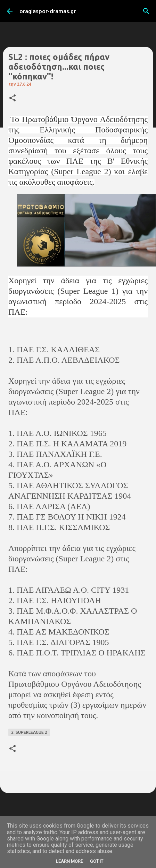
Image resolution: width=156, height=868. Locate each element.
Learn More (69, 861)
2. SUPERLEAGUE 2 (29, 732)
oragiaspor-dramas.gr (48, 11)
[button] (13, 98)
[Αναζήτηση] (146, 11)
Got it (97, 861)
